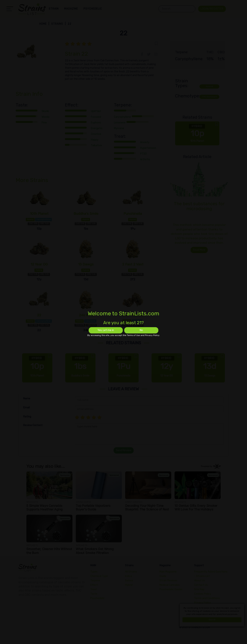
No (141, 330)
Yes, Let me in (106, 330)
